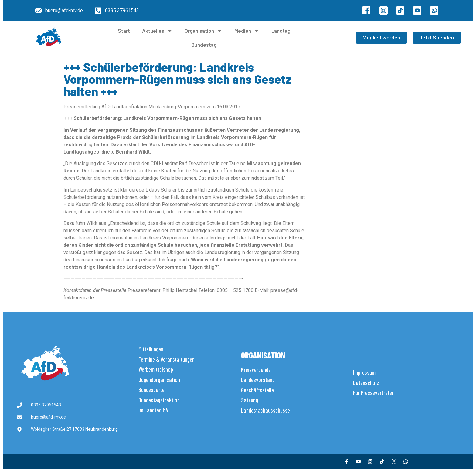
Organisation (203, 31)
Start (124, 31)
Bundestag (204, 45)
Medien (247, 31)
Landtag (281, 31)
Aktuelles (157, 31)
